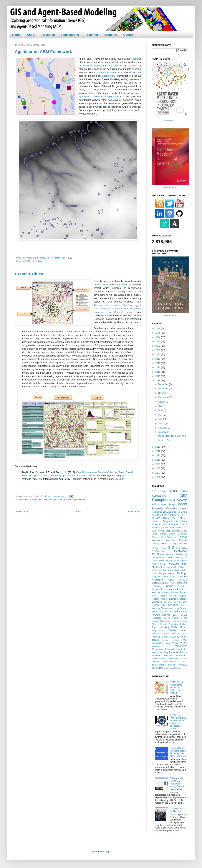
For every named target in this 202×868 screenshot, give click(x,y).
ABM (173, 491)
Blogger (107, 852)
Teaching (92, 35)
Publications (70, 35)
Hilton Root (122, 285)
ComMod (156, 521)
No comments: (59, 258)
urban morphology (172, 668)
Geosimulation (159, 558)
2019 (158, 359)
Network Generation (163, 577)
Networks (183, 577)
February (163, 428)
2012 (158, 451)
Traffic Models (179, 627)
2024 (158, 337)
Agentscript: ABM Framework (43, 52)
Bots (154, 515)
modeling (184, 659)
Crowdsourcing (175, 528)
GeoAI (184, 548)
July (160, 406)
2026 (158, 328)
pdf (122, 479)
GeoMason (181, 551)
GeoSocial (158, 554)
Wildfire (155, 652)
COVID (165, 515)
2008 (158, 468)
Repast (98, 66)
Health (171, 558)
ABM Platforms (30, 261)
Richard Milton (109, 72)
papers (136, 59)
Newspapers (158, 580)
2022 (158, 346)
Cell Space (182, 515)
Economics (157, 540)
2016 (158, 372)
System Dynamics (169, 624)
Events (183, 540)
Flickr (164, 544)
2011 (158, 455)
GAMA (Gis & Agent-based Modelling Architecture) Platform (177, 688)
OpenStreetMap (160, 583)
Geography (182, 554)
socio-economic (170, 662)
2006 (158, 477)
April (161, 419)
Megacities (157, 570)
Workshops (182, 652)
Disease (182, 537)
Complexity (168, 521)
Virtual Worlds (180, 643)
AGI (154, 504)
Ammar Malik (101, 285)
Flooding (172, 544)
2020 (158, 354)
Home (16, 35)
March (162, 424)
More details (169, 121)
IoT (186, 558)
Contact (129, 35)
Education (170, 540)
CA (159, 515)
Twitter (172, 630)
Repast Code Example (165, 599)
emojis (155, 659)
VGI (185, 640)
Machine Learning (161, 567)
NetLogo (113, 66)
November (164, 389)
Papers (169, 586)
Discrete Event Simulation (164, 537)
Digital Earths (167, 534)
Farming (156, 544)
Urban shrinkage (171, 640)
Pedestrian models (171, 589)
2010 (158, 460)
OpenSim (183, 580)
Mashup (184, 567)
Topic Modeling (160, 627)
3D (154, 491)
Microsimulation (171, 570)
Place (185, 589)
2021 (158, 350)
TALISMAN (135, 72)
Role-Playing (173, 602)
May (160, 415)
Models (184, 570)
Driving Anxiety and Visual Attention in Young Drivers (177, 782)
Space (176, 615)
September (164, 397)
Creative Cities (29, 274)
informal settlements (169, 659)
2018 (158, 363)
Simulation (173, 605)
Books (184, 512)
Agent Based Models (32, 499)
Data (185, 528)
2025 (158, 333)
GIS (171, 547)
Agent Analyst (169, 504)
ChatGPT (156, 518)
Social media (172, 612)
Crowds (164, 528)
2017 (158, 367)
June (161, 410)
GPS (178, 548)
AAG (162, 491)
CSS (173, 515)
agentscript (108, 76)
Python (184, 592)
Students (111, 35)
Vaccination (158, 643)
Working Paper (79, 499)
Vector (168, 643)
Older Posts (134, 512)
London (164, 564)
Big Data (167, 512)
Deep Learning (173, 531)
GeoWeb (170, 554)
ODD (171, 580)
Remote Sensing (168, 596)
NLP (154, 573)
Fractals (163, 548)
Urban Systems (64, 499)
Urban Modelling (171, 634)
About (31, 35)
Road (165, 602)
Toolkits (183, 624)
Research (48, 35)
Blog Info (176, 512)
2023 (158, 341)
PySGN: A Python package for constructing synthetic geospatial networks (178, 722)
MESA (184, 564)
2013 (158, 447)
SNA (185, 602)
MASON (87, 66)
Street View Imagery (170, 621)
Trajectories (158, 631)
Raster (155, 596)
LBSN (160, 561)
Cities (45, 499)
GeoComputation (160, 551)
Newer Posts (22, 512)
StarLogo (156, 621)
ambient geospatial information (170, 656)
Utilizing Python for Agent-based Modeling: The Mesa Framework (179, 752)
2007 (158, 473)
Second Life (159, 605)
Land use (168, 561)
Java (154, 561)
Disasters (183, 534)
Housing (179, 558)
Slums (164, 608)
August (162, 402)
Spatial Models (180, 618)
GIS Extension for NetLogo (177, 810)
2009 (158, 464)
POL (173, 583)
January (162, 432)
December (164, 384)
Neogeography (167, 573)
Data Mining (158, 531)
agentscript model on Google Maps (99, 96)
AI (158, 504)
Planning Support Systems (165, 592)
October (162, 393)
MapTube (175, 567)
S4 (180, 602)
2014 (158, 381)
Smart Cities (173, 608)
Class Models (179, 518)
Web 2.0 (183, 649)
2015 (158, 376)
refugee (155, 662)
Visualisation (158, 646)
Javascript (42, 261)
